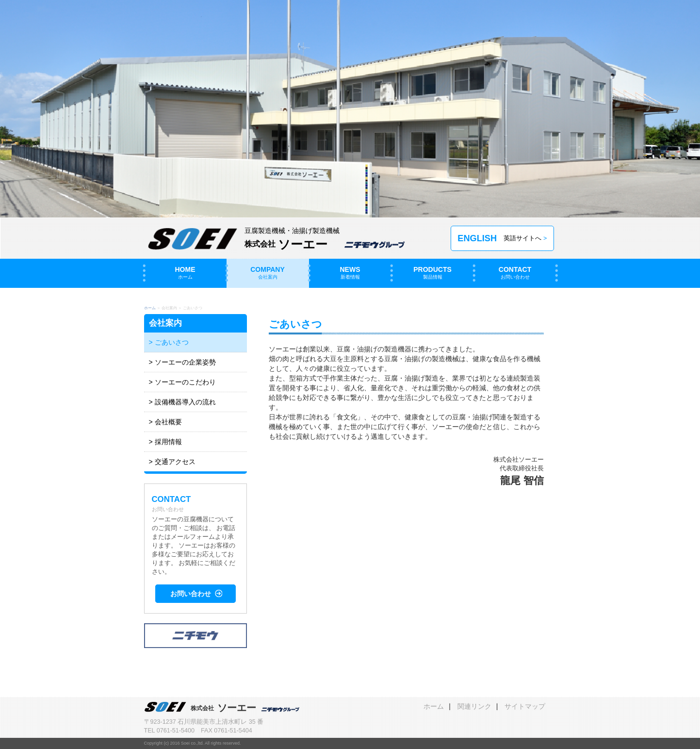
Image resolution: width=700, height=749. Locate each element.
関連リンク (474, 706)
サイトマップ (525, 706)
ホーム (150, 308)
